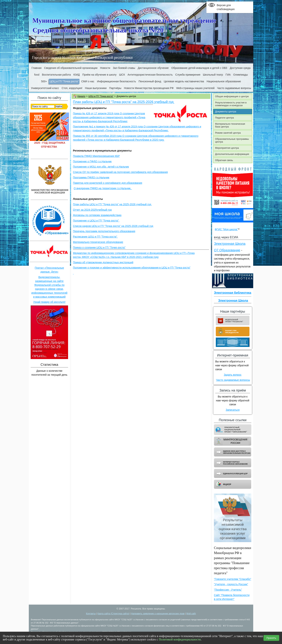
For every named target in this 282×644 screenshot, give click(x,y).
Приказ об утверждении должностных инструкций (103, 262)
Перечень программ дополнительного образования (104, 231)
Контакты (91, 614)
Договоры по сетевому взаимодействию (97, 215)
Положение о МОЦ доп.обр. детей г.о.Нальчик (101, 167)
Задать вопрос (233, 375)
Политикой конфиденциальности (180, 639)
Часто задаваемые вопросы (233, 380)
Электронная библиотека (233, 293)
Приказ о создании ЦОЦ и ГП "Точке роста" (99, 247)
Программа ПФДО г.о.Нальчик (91, 177)
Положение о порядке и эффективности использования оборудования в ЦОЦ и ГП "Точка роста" (132, 268)
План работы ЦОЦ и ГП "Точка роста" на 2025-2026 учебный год (124, 102)
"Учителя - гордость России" (231, 584)
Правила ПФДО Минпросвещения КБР (96, 156)
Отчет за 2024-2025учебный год (92, 210)
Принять (271, 638)
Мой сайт (191, 614)
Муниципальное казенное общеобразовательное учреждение (124, 21)
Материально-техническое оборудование (98, 242)
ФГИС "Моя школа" (226, 229)
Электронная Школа (230, 244)
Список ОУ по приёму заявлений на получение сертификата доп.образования (120, 172)
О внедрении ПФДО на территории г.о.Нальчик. (103, 188)
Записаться (233, 410)
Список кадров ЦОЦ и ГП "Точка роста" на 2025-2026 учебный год (113, 226)
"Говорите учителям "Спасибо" (233, 579)
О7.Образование (227, 250)
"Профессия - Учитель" (228, 590)
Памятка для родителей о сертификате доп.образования (108, 183)
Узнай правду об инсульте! (49, 302)
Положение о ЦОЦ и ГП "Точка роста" (96, 221)
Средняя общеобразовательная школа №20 (98, 30)
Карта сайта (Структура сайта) (113, 614)
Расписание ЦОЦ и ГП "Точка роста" (95, 237)
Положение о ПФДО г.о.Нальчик (92, 161)
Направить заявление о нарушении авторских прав (158, 614)
